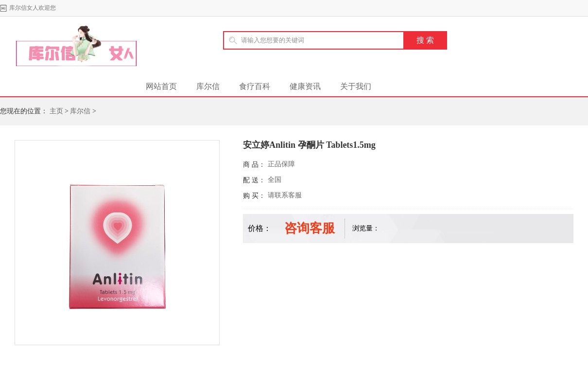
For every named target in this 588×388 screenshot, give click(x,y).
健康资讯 (305, 86)
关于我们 (356, 86)
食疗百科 (255, 86)
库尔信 (208, 86)
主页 (56, 111)
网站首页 (161, 86)
